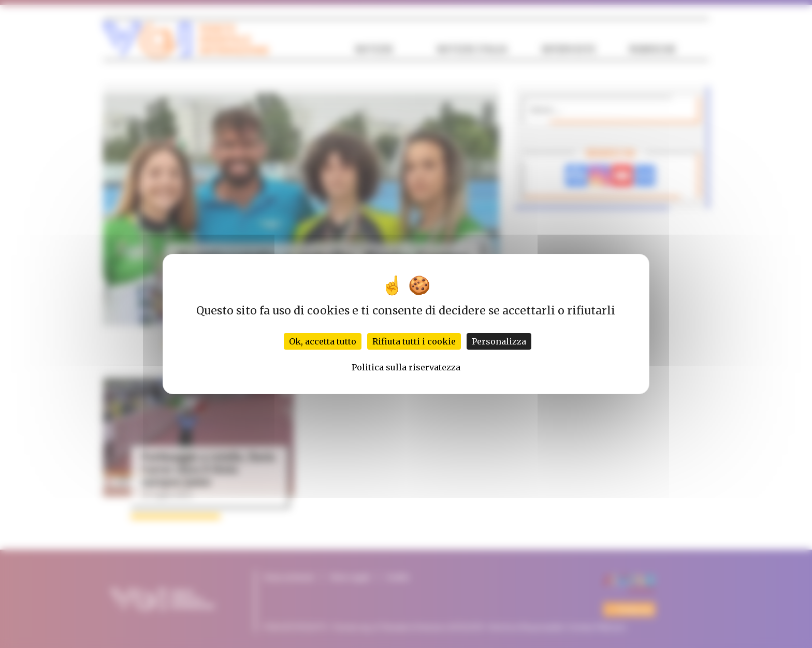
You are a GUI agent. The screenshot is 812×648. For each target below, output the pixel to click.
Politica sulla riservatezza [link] (406, 367)
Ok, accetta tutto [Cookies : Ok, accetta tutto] (323, 341)
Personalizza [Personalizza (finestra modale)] (499, 341)
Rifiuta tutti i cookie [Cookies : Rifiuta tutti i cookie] (414, 341)
